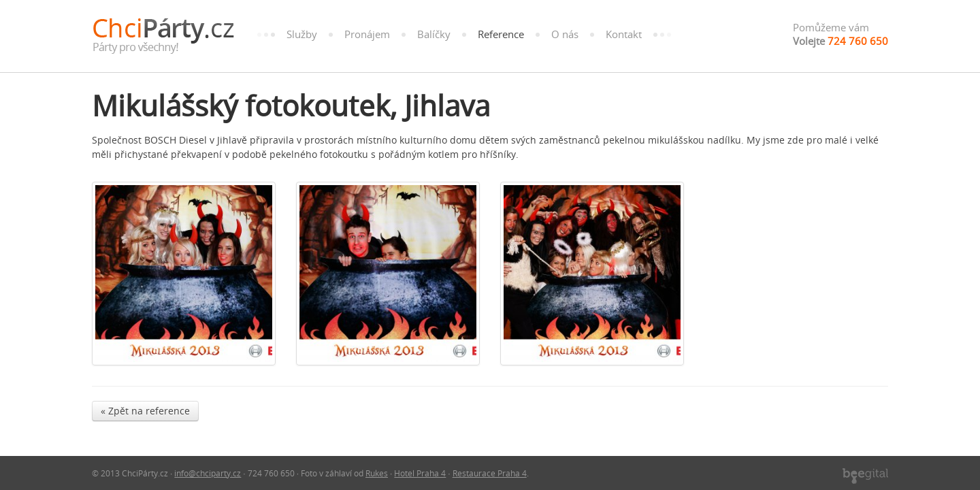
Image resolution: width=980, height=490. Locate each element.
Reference (501, 34)
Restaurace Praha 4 (490, 473)
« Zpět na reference (145, 411)
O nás (565, 34)
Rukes (377, 473)
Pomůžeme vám (840, 34)
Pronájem (367, 34)
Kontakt (624, 34)
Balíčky (434, 34)
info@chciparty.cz (208, 473)
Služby (302, 34)
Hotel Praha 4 (420, 473)
